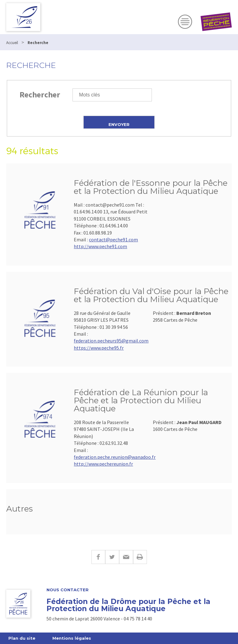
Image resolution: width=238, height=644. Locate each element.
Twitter (112, 557)
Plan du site (22, 638)
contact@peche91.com (113, 239)
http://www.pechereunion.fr (103, 464)
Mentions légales (72, 638)
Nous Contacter (68, 590)
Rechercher (40, 94)
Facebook (98, 557)
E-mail (126, 557)
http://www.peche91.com (100, 246)
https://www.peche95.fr (99, 348)
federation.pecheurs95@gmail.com (111, 341)
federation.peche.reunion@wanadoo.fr (115, 457)
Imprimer (140, 557)
